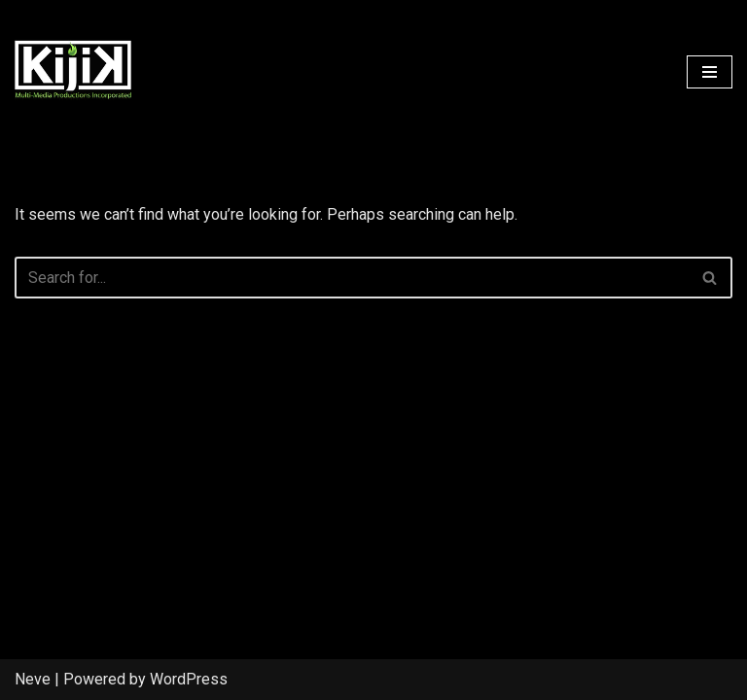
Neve (33, 679)
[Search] (352, 278)
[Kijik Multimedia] (73, 72)
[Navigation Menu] (710, 72)
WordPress (189, 679)
